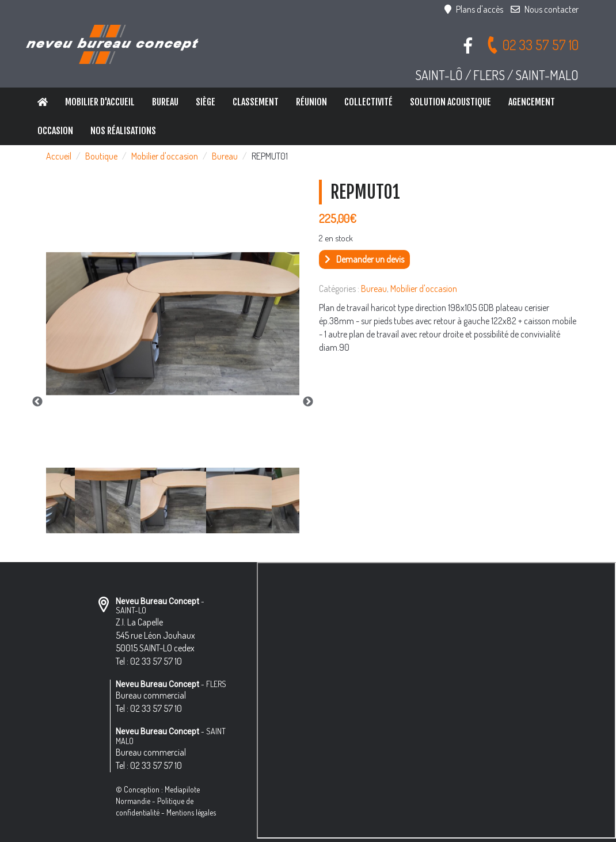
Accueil (59, 156)
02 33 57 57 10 (532, 45)
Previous (37, 402)
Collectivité (368, 102)
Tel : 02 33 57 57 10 (149, 661)
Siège (206, 102)
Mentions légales (191, 812)
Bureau (165, 102)
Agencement (532, 102)
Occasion (55, 131)
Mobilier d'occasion (165, 156)
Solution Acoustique (450, 102)
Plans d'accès (474, 9)
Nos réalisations (123, 131)
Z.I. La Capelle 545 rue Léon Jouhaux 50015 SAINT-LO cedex (155, 635)
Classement (256, 102)
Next (308, 402)
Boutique (101, 156)
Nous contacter (545, 9)
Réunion (311, 102)
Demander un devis (364, 259)
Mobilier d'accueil (100, 102)
